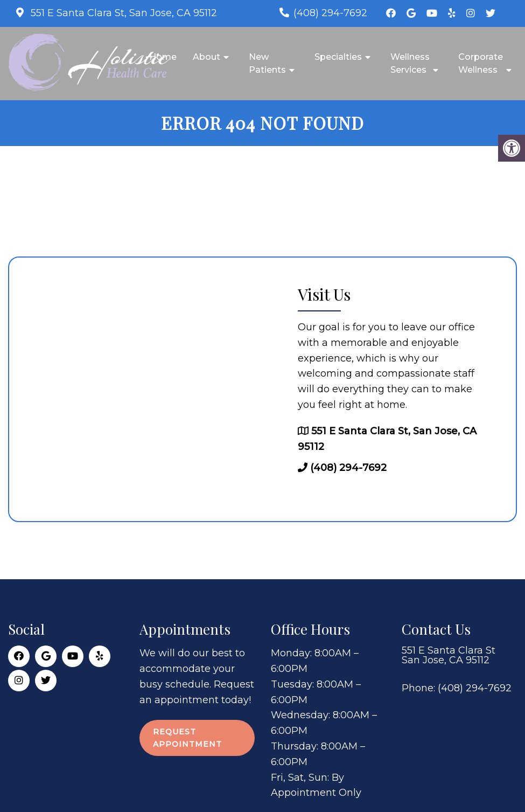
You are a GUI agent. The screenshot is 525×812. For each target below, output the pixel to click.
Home (163, 57)
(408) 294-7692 (330, 13)
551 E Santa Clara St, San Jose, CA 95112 (122, 13)
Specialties (338, 57)
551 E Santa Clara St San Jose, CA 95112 (449, 655)
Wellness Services (410, 63)
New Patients (267, 63)
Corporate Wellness (481, 63)
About (206, 57)
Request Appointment (187, 738)
